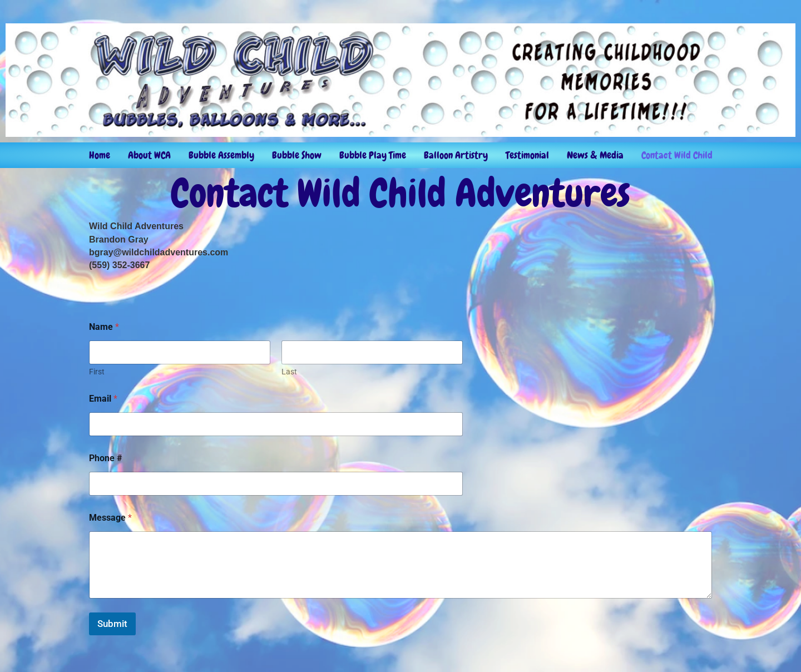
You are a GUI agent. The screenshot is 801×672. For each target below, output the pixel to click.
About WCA (149, 155)
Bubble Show (297, 155)
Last (289, 372)
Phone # (105, 458)
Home (100, 155)
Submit (112, 624)
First (97, 372)
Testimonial (527, 155)
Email (103, 399)
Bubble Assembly (221, 155)
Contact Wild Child (677, 155)
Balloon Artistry (456, 155)
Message (110, 518)
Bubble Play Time (373, 155)
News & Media (595, 155)
